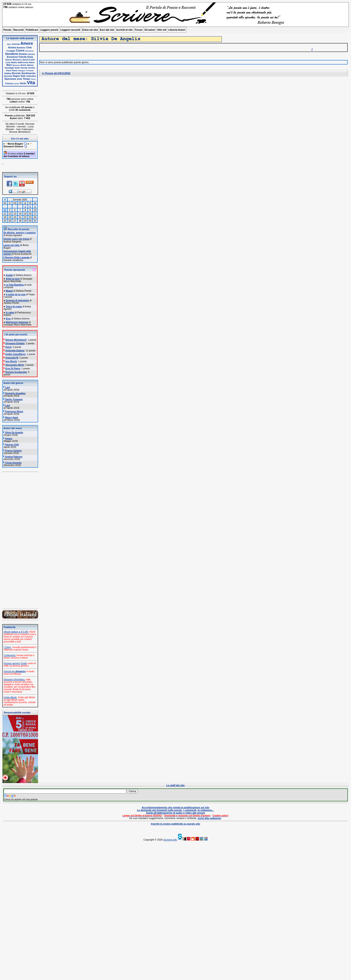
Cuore (20, 50)
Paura (15, 71)
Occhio (32, 68)
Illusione (17, 60)
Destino (23, 54)
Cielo (29, 48)
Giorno (9, 60)
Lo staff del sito (175, 785)
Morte (23, 65)
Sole (23, 76)
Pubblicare (32, 30)
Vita (31, 83)
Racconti (18, 30)
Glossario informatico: (14, 679)
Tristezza (9, 83)
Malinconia (23, 62)
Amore (27, 43)
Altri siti (162, 30)
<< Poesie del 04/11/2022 (56, 73)
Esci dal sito (107, 30)
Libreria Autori (177, 30)
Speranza (10, 79)
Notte (17, 68)
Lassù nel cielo (12, 245)
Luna (8, 62)
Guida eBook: (10, 697)
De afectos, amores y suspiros (20, 233)
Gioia (30, 57)
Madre (14, 62)
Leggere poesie (49, 30)
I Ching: (7, 647)
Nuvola (24, 68)
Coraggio (11, 51)
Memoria (16, 65)
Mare (9, 65)
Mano (32, 62)
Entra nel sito (90, 30)
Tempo (27, 79)
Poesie (7, 30)
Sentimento (28, 73)
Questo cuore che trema (16, 239)
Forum (139, 30)
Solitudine (31, 76)
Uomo (17, 84)
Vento (23, 83)
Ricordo (16, 73)
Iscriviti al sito (124, 30)
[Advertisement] (137, 911)
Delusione (29, 51)
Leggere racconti (70, 30)
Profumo (30, 71)
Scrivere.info (170, 840)
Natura (30, 65)
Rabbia (8, 73)
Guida (24, 663)
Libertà (25, 60)
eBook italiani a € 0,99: (16, 632)
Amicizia (16, 44)
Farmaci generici (12, 663)
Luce (32, 60)
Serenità (8, 76)
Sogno (16, 76)
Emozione (12, 57)
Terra (33, 79)
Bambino (21, 48)
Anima (12, 47)
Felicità (23, 57)
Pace (9, 71)
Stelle (20, 79)
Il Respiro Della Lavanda (17, 258)
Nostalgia (9, 68)
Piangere (22, 71)
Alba (9, 44)
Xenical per (15, 671)
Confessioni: (10, 655)
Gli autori (150, 30)
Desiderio (12, 54)
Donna (31, 54)
